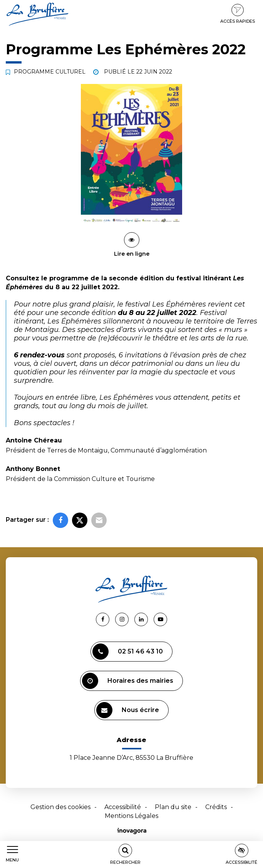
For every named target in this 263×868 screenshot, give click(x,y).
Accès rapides (238, 14)
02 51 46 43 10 (128, 652)
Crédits (216, 807)
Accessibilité (123, 807)
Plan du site (173, 807)
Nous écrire (128, 710)
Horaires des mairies (128, 681)
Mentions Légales (131, 816)
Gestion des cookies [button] (60, 807)
